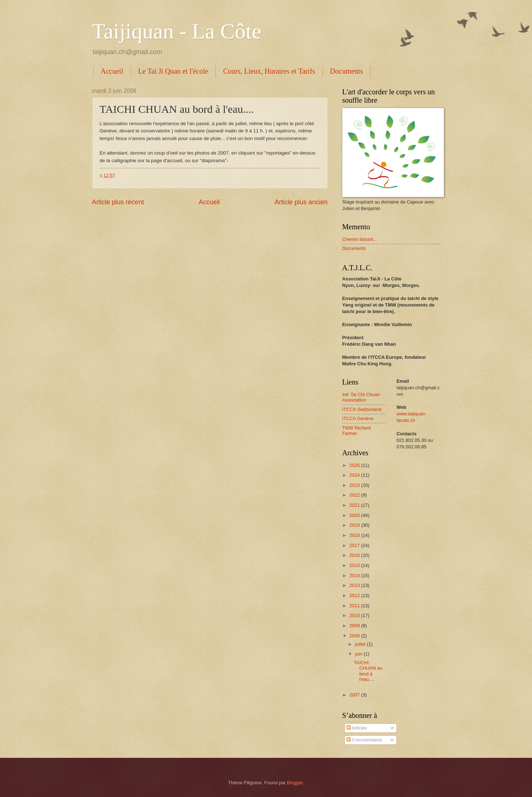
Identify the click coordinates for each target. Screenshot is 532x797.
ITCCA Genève (358, 418)
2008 (355, 636)
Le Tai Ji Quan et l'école (173, 71)
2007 (355, 695)
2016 (355, 555)
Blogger (295, 783)
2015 (355, 565)
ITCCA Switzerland (362, 409)
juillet (361, 644)
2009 (355, 626)
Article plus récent (118, 202)
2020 (355, 515)
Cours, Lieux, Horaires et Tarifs (269, 71)
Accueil (112, 71)
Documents (347, 71)
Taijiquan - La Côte (177, 31)
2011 (355, 606)
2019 (355, 525)
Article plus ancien (301, 202)
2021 (355, 505)
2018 (355, 535)
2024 (355, 475)
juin (359, 654)
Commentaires (364, 740)
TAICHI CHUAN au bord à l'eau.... (368, 671)
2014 (355, 576)
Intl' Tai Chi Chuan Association (361, 397)
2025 (355, 465)
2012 (355, 595)
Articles (357, 728)
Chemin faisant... (360, 239)
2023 (355, 485)
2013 (355, 585)
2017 (355, 545)
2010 (355, 615)
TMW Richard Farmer (357, 431)
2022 (355, 495)
